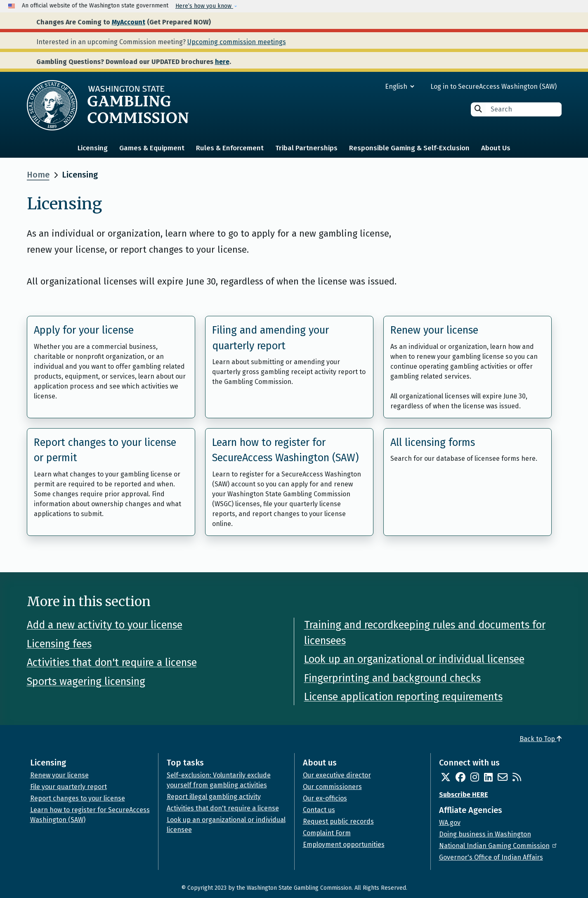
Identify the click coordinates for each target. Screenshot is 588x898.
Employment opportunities (344, 845)
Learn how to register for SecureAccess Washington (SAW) (285, 450)
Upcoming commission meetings (237, 42)
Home (38, 175)
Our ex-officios (325, 798)
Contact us (319, 810)
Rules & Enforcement (230, 148)
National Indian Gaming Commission (498, 846)
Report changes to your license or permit (105, 450)
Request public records (338, 821)
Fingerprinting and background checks (392, 678)
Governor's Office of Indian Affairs (491, 857)
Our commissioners (332, 787)
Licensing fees (59, 644)
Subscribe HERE (464, 795)
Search (478, 109)
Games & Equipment (152, 148)
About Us (496, 148)
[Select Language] (370, 86)
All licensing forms (433, 443)
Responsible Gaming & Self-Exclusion (409, 148)
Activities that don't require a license (112, 663)
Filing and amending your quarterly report (270, 338)
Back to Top (541, 739)
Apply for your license (84, 330)
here (222, 62)
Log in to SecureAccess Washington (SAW (492, 86)
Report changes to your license (78, 798)
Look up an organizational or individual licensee (414, 659)
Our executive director (337, 775)
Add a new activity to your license (105, 625)
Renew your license (434, 330)
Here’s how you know (204, 6)
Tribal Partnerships (306, 148)
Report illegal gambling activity (214, 797)
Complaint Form (327, 833)
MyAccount (129, 22)
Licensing (93, 148)
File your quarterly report (68, 787)
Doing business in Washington (485, 834)
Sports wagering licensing (86, 682)
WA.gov (450, 823)
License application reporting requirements (403, 697)
